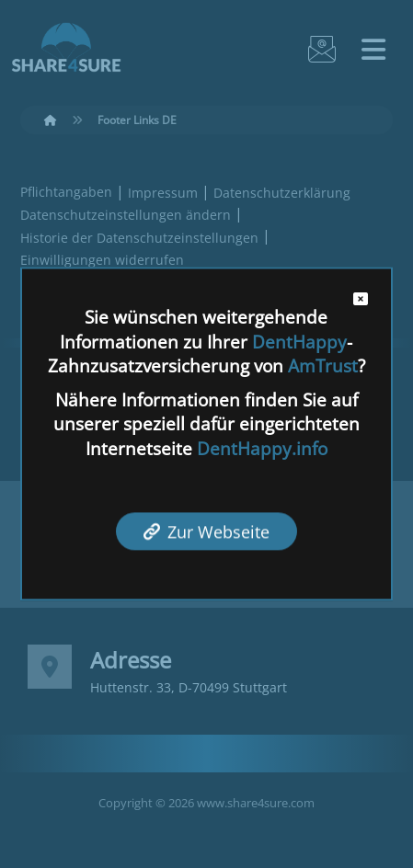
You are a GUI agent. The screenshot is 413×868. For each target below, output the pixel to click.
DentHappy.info (262, 449)
